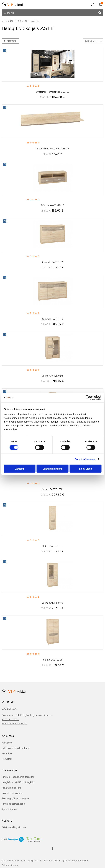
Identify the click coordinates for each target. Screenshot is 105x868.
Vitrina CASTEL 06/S (53, 376)
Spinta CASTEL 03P (52, 489)
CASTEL (35, 21)
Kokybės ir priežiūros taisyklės (18, 782)
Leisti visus (85, 469)
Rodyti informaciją (85, 459)
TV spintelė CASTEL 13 (53, 205)
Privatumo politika (12, 788)
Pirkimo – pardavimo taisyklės (18, 777)
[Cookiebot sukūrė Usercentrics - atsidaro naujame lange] (88, 398)
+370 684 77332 (10, 719)
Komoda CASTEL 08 (52, 319)
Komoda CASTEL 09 (52, 262)
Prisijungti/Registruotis (14, 827)
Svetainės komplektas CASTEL (52, 92)
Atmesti (19, 469)
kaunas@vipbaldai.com (14, 724)
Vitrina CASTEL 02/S (53, 603)
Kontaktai (7, 753)
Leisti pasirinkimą (52, 469)
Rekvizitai (7, 759)
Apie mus (7, 743)
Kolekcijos (22, 21)
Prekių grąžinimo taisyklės (16, 798)
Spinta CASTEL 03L (53, 546)
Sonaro (14, 865)
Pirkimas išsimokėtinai (14, 804)
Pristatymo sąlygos (12, 793)
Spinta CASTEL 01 (53, 660)
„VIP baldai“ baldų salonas (16, 748)
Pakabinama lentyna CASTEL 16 (53, 149)
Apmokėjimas (9, 809)
